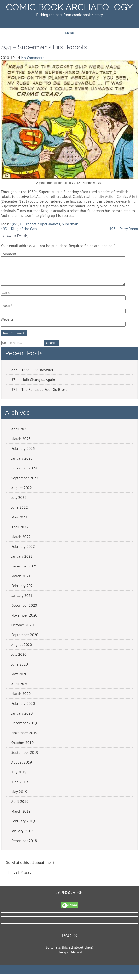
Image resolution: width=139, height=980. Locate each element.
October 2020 (22, 631)
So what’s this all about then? (70, 953)
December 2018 (24, 846)
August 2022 (22, 493)
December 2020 (24, 611)
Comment (10, 254)
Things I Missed (19, 878)
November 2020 (24, 621)
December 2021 (24, 572)
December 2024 (24, 474)
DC (22, 224)
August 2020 (22, 650)
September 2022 (25, 484)
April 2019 (20, 807)
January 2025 (22, 464)
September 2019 (25, 758)
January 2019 (22, 837)
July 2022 (19, 503)
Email (6, 312)
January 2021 (22, 601)
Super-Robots (49, 224)
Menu (69, 33)
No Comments (33, 58)
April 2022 (20, 533)
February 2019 (23, 827)
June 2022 (20, 513)
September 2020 (25, 640)
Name (7, 298)
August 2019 (22, 768)
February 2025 (23, 454)
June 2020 (20, 670)
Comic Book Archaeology (69, 7)
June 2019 (20, 787)
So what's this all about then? (30, 868)
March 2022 (21, 542)
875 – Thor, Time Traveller (32, 375)
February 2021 (23, 591)
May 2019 (19, 797)
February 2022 (23, 552)
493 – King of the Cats (19, 229)
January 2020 (22, 719)
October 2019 (22, 748)
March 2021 (21, 582)
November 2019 (24, 738)
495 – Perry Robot (124, 229)
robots (31, 224)
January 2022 (22, 562)
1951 (14, 224)
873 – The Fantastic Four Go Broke (39, 395)
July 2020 (19, 660)
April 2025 (20, 435)
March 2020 (21, 699)
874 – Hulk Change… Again (33, 385)
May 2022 (19, 523)
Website (7, 325)
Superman (70, 224)
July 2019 (19, 778)
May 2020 (19, 680)
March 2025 (21, 444)
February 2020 (23, 709)
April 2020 (20, 689)
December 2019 (24, 729)
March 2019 (21, 817)
